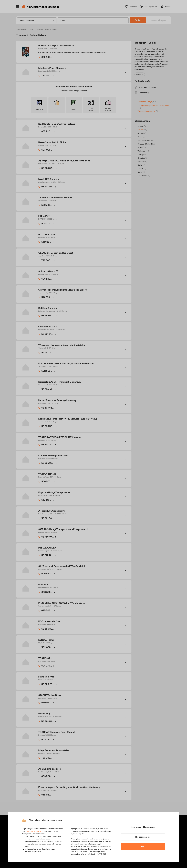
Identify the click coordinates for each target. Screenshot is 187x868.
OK (143, 847)
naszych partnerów (34, 831)
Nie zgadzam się (143, 837)
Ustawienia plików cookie (143, 827)
